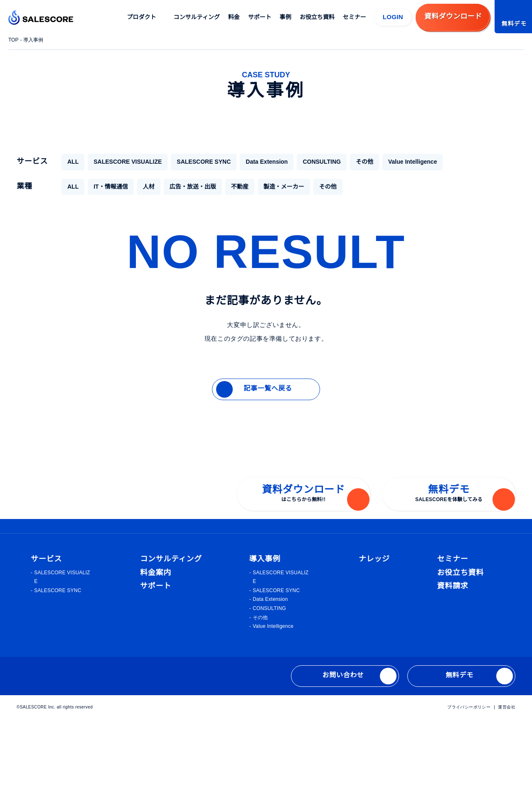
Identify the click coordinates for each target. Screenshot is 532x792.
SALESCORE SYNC (195, 162)
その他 (355, 162)
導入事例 (34, 40)
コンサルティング (197, 17)
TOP (14, 40)
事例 (286, 17)
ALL (73, 162)
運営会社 (507, 779)
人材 (148, 187)
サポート (260, 17)
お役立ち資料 (318, 17)
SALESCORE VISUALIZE (124, 162)
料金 (234, 17)
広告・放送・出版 (192, 187)
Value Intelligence (405, 162)
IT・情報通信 (110, 187)
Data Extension (257, 162)
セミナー (355, 17)
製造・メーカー (283, 187)
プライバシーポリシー (469, 779)
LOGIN (393, 17)
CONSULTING (313, 162)
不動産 (239, 187)
